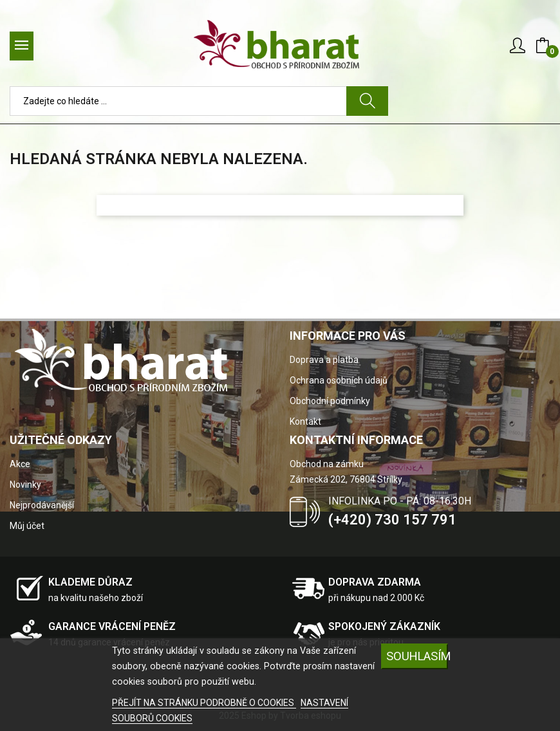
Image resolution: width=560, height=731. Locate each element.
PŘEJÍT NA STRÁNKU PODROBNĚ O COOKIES (204, 703)
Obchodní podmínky (330, 401)
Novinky (25, 485)
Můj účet (27, 526)
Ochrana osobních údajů (339, 380)
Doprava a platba (324, 360)
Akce (20, 464)
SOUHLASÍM (417, 656)
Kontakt (305, 421)
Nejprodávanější (42, 505)
